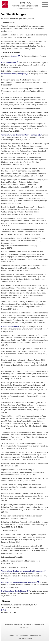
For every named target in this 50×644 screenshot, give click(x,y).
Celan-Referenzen (9, 62)
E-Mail (4, 610)
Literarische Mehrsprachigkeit (13, 74)
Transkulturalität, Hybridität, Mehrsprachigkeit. (20, 135)
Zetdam (14, 56)
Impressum (24, 635)
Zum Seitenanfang (25, 638)
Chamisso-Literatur (9, 326)
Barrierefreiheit (35, 635)
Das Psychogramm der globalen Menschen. (19, 582)
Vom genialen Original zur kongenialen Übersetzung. (23, 571)
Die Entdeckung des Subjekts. (14, 591)
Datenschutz (13, 635)
